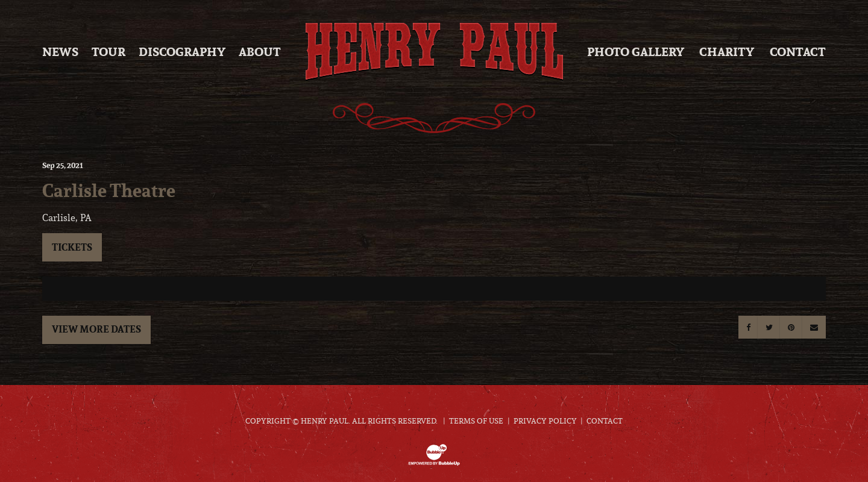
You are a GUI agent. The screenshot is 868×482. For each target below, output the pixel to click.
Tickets (72, 247)
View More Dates (96, 329)
